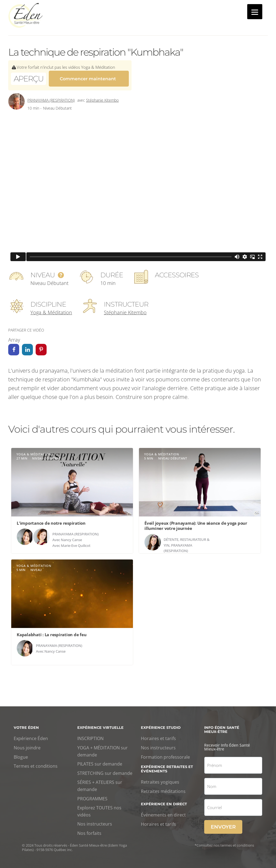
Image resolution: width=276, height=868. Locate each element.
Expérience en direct (164, 801)
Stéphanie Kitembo (102, 97)
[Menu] (255, 12)
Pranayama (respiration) (51, 97)
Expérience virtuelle (100, 724)
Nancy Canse (71, 537)
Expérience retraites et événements (167, 766)
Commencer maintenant (88, 78)
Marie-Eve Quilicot (76, 542)
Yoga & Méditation (51, 309)
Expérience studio (161, 724)
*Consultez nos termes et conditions (224, 842)
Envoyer (223, 824)
